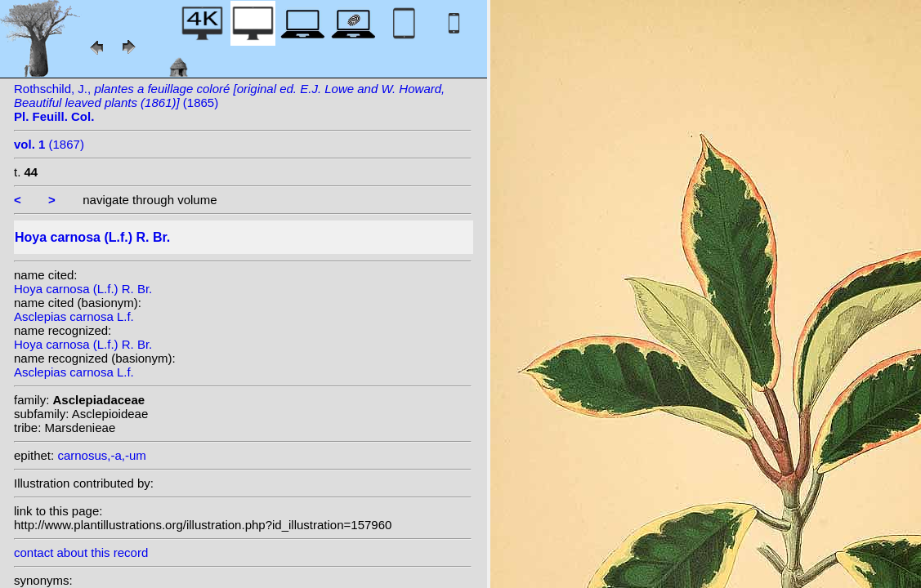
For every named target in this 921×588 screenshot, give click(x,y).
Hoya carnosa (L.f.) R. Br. (83, 289)
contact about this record (81, 552)
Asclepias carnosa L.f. (74, 316)
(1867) (49, 144)
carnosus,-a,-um (101, 455)
